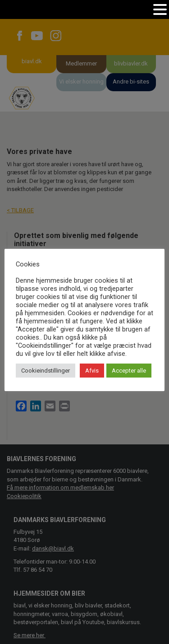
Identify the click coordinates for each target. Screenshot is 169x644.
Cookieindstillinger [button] (46, 371)
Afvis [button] (92, 371)
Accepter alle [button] (129, 371)
